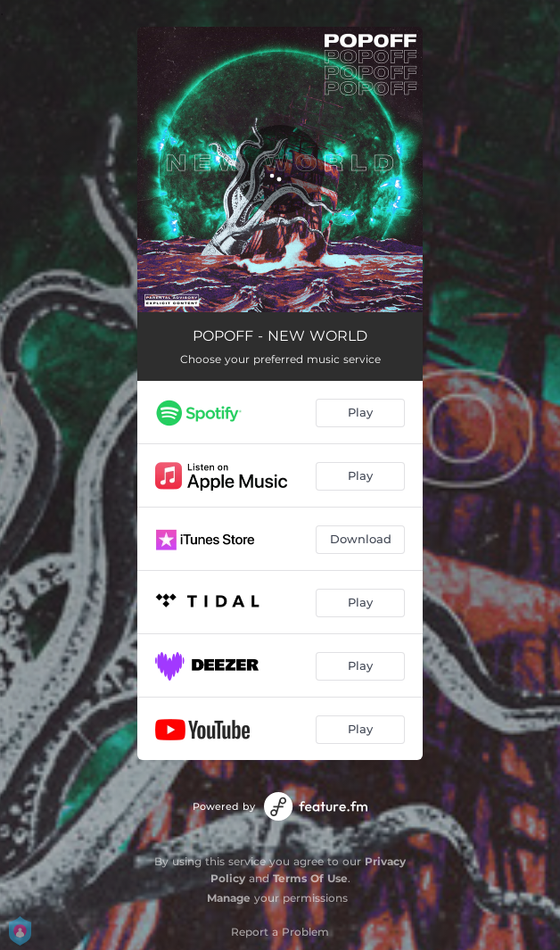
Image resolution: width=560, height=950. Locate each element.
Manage (229, 898)
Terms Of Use (310, 878)
